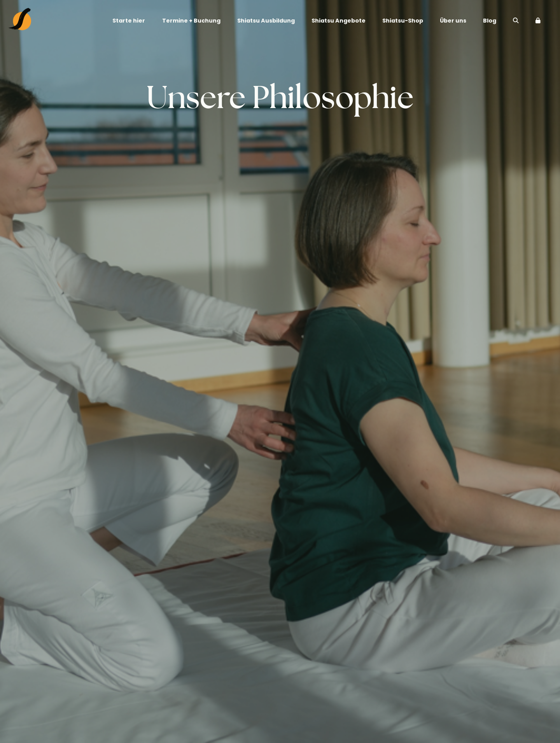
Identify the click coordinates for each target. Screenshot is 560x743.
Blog (490, 21)
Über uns (453, 21)
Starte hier (129, 21)
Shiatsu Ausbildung (266, 21)
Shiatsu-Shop (403, 21)
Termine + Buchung (191, 21)
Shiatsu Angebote (339, 21)
